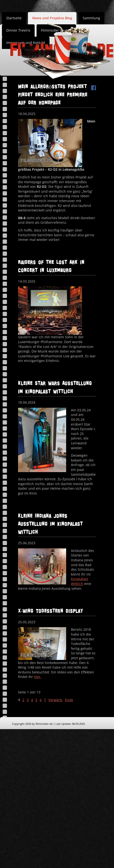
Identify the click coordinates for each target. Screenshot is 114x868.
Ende (69, 700)
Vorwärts (55, 700)
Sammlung (91, 18)
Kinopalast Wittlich (79, 581)
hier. (38, 677)
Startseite (14, 18)
